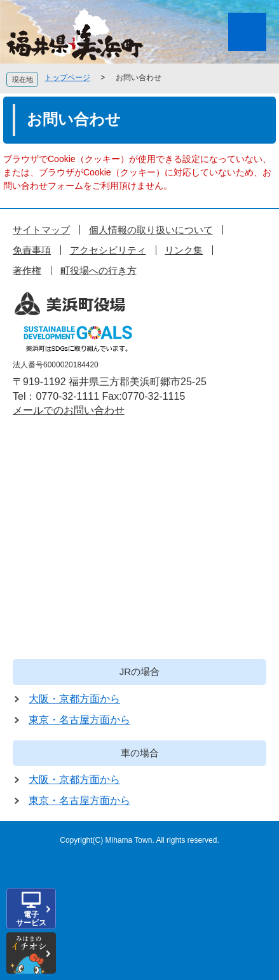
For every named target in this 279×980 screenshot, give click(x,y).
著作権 (27, 270)
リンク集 (184, 250)
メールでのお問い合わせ (69, 410)
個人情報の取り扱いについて (151, 230)
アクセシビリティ (108, 250)
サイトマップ (41, 230)
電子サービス (31, 919)
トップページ (67, 78)
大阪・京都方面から (74, 699)
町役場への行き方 (99, 270)
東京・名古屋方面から (79, 720)
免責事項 (32, 250)
